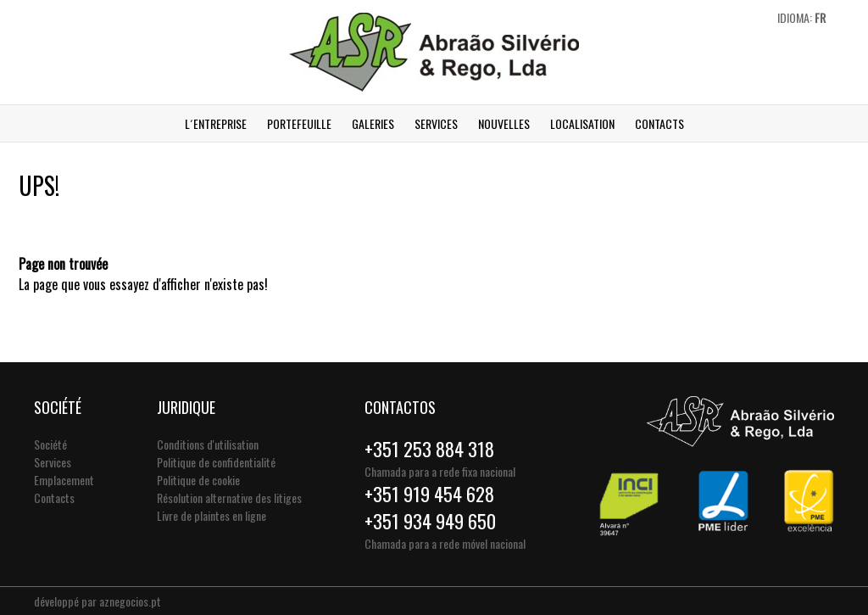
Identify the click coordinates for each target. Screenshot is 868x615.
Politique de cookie (198, 480)
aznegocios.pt (130, 601)
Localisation (582, 123)
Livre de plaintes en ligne (211, 515)
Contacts (659, 123)
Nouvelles (504, 123)
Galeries (373, 123)
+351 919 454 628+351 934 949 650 (430, 507)
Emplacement (64, 480)
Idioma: (801, 17)
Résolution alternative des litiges (229, 498)
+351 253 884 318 (429, 449)
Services (436, 123)
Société (50, 444)
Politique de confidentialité (216, 462)
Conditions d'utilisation (208, 444)
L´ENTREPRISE (216, 123)
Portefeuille (299, 123)
